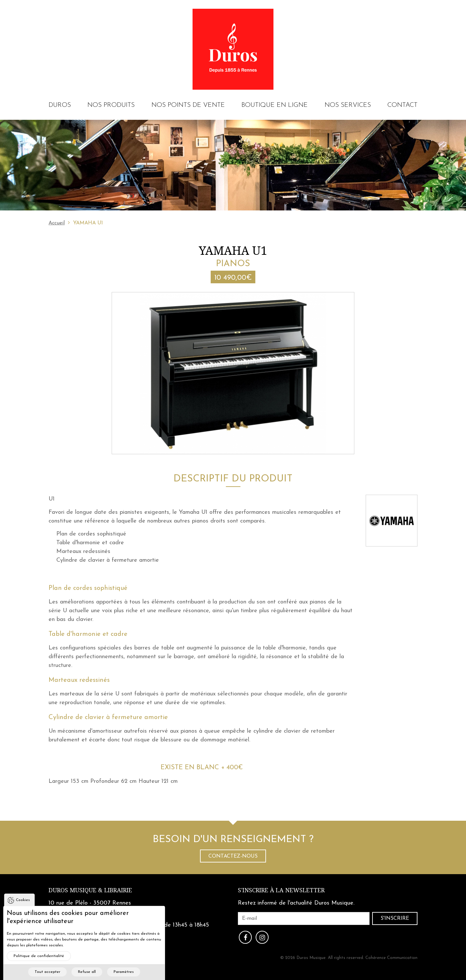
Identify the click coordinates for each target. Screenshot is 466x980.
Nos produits (111, 105)
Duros (60, 105)
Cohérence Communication (391, 958)
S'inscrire (395, 918)
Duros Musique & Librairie (90, 890)
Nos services (348, 105)
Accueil (57, 223)
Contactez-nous (233, 856)
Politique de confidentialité (39, 964)
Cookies (23, 908)
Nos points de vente (188, 105)
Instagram (262, 937)
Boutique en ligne (275, 105)
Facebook (245, 937)
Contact (402, 105)
